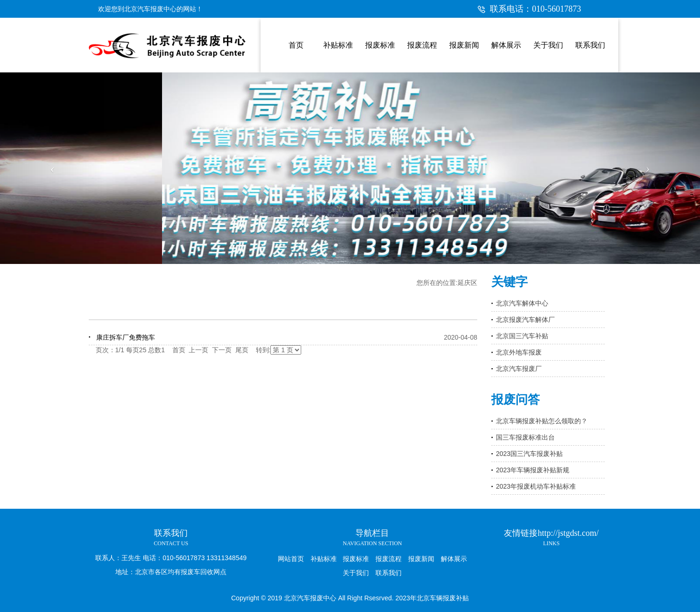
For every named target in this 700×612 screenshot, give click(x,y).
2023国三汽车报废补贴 (529, 454)
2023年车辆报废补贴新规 (533, 470)
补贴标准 (324, 559)
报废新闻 (421, 559)
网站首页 (291, 559)
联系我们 (389, 573)
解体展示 (454, 559)
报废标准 (356, 559)
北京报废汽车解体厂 (525, 320)
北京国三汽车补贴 (522, 336)
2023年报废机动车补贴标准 (536, 486)
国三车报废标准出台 (525, 437)
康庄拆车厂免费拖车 (126, 337)
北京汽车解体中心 (522, 303)
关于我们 (356, 573)
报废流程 (389, 559)
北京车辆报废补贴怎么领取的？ (542, 421)
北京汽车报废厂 (519, 369)
